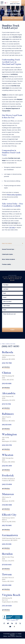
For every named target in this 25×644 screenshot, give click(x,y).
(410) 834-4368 (7, 585)
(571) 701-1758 (6, 404)
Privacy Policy (19, 636)
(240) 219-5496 (7, 544)
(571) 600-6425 (7, 565)
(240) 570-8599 (7, 484)
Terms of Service (11, 636)
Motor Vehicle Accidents (8, 259)
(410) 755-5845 (7, 526)
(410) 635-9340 (7, 425)
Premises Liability (6, 264)
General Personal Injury (8, 249)
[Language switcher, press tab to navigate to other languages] (6, 3)
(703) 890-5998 (7, 505)
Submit (13, 330)
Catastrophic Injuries (7, 254)
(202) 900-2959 (7, 466)
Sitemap (5, 636)
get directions (6, 367)
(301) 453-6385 (7, 384)
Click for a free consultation (12, 19)
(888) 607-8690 (15, 4)
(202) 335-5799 (7, 445)
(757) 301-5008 (7, 606)
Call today (12, 228)
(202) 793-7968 (7, 363)
